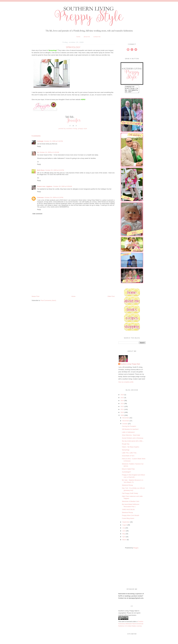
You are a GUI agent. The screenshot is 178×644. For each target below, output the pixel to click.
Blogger (136, 549)
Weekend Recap (127, 487)
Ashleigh (40, 141)
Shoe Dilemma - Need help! (131, 436)
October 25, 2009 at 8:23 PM (55, 170)
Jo (38, 152)
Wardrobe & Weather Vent (130, 503)
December (126, 419)
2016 (122, 396)
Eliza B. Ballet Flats (128, 470)
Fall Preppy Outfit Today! (130, 495)
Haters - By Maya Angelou (130, 448)
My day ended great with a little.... (133, 442)
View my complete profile (126, 383)
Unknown (40, 197)
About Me (87, 37)
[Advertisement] (49, 280)
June (124, 532)
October (125, 425)
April (124, 538)
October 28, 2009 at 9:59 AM (63, 186)
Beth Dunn (41, 170)
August (125, 526)
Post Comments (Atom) (48, 300)
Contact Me (97, 37)
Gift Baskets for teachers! (130, 431)
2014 (122, 402)
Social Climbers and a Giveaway (133, 439)
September (126, 523)
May (124, 535)
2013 (122, 405)
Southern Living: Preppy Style (130, 365)
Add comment (37, 214)
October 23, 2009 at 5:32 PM (53, 141)
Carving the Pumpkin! (129, 428)
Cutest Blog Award (128, 520)
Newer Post (35, 296)
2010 (122, 414)
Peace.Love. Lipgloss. (45, 186)
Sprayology (126, 451)
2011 (122, 411)
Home (78, 37)
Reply (39, 146)
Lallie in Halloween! (128, 434)
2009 (122, 417)
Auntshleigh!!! (126, 473)
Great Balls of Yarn (128, 457)
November (126, 422)
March (124, 541)
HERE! (83, 99)
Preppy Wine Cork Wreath (130, 517)
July (124, 529)
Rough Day (126, 445)
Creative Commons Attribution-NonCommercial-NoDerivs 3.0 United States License (131, 625)
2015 (122, 399)
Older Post (111, 296)
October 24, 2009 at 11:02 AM (49, 152)
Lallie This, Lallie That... (130, 454)
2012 (122, 408)
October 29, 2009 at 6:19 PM (54, 197)
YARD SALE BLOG (128, 511)
